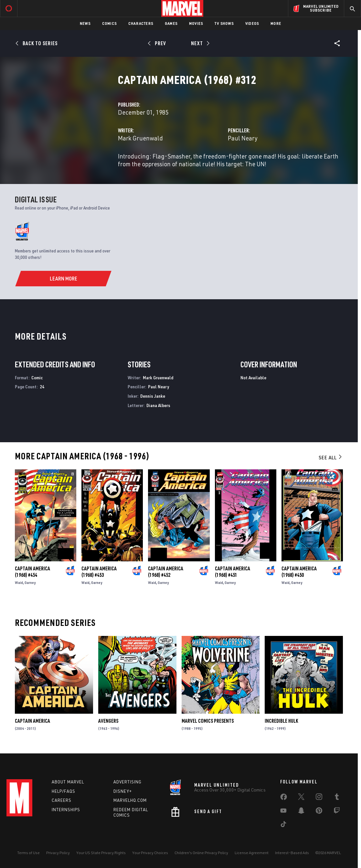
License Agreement (252, 853)
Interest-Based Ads (292, 853)
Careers (62, 800)
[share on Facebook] (284, 798)
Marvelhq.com (130, 800)
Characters (141, 23)
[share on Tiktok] (283, 825)
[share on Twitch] (337, 812)
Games (171, 23)
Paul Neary (243, 138)
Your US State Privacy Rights (101, 853)
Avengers (108, 721)
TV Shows (224, 23)
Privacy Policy (58, 853)
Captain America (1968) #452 (166, 572)
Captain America (32, 721)
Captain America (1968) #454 (32, 572)
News (85, 23)
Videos (252, 23)
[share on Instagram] (319, 798)
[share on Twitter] (301, 798)
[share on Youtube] (283, 812)
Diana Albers (158, 405)
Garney (30, 582)
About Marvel (68, 782)
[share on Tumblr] (337, 798)
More (276, 23)
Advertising (127, 782)
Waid (19, 582)
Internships (66, 810)
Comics (109, 23)
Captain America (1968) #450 (299, 572)
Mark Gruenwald (140, 138)
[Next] (200, 43)
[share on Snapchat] (301, 812)
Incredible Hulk (281, 721)
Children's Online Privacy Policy (201, 853)
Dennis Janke (153, 396)
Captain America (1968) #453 (99, 572)
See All (331, 457)
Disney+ (123, 791)
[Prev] (158, 43)
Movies (196, 23)
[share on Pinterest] (319, 812)
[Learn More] (63, 279)
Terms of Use (28, 853)
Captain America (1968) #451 (233, 572)
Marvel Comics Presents (208, 721)
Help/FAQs (64, 791)
